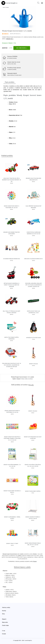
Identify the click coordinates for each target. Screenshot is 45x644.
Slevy (3, 614)
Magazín (4, 619)
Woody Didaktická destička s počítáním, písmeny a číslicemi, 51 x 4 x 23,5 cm (12, 438)
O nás (4, 631)
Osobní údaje (5, 625)
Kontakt (4, 634)
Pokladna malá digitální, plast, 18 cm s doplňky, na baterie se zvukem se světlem (12, 365)
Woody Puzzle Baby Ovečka (33, 491)
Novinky (4, 611)
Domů (4, 7)
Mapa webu (5, 622)
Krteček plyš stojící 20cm (33, 338)
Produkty (7, 7)
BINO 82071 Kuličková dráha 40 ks (33, 259)
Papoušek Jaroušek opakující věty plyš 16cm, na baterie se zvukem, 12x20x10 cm (33, 285)
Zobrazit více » (10, 39)
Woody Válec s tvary (12, 543)
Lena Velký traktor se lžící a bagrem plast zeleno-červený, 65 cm (12, 180)
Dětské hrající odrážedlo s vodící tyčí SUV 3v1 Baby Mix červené (12, 285)
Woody (35, 37)
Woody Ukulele (33, 364)
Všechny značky (6, 607)
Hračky (23, 379)
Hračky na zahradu (29, 379)
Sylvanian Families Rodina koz (11, 259)
